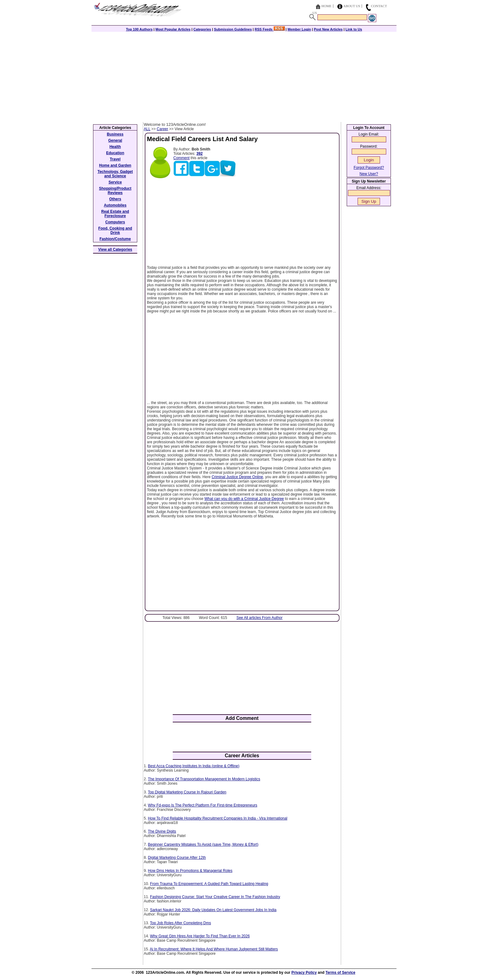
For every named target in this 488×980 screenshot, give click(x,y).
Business (115, 134)
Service (115, 182)
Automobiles (115, 205)
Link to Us (354, 29)
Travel (115, 159)
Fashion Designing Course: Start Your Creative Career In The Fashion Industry (215, 897)
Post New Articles (328, 29)
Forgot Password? (369, 168)
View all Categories (115, 250)
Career (163, 129)
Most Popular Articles (173, 29)
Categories (202, 29)
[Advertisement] (244, 75)
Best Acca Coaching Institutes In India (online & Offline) (194, 766)
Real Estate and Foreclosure (115, 214)
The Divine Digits (162, 831)
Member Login (299, 29)
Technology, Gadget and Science (115, 174)
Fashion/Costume (115, 239)
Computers (115, 222)
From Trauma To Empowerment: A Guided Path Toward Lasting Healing (209, 884)
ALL (147, 129)
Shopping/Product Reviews (115, 191)
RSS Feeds (270, 29)
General (115, 140)
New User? (369, 174)
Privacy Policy (304, 973)
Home (326, 6)
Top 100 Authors (139, 29)
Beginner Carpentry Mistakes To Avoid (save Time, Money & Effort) (203, 844)
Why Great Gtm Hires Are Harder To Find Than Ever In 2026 (200, 936)
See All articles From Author (260, 618)
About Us (352, 6)
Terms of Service (340, 973)
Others (115, 199)
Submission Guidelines (233, 29)
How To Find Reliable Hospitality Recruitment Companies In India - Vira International (218, 818)
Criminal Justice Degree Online (237, 477)
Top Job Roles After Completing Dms (181, 923)
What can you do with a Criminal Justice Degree (244, 499)
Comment (181, 158)
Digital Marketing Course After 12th (177, 858)
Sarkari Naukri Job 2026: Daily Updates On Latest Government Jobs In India (213, 910)
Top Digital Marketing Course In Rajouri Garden (187, 792)
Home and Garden (115, 165)
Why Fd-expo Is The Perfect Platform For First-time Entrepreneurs (202, 805)
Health (115, 147)
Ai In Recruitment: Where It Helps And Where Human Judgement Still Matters (214, 949)
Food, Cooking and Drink (115, 231)
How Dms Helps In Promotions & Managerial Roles (190, 871)
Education (115, 153)
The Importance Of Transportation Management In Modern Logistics (204, 779)
